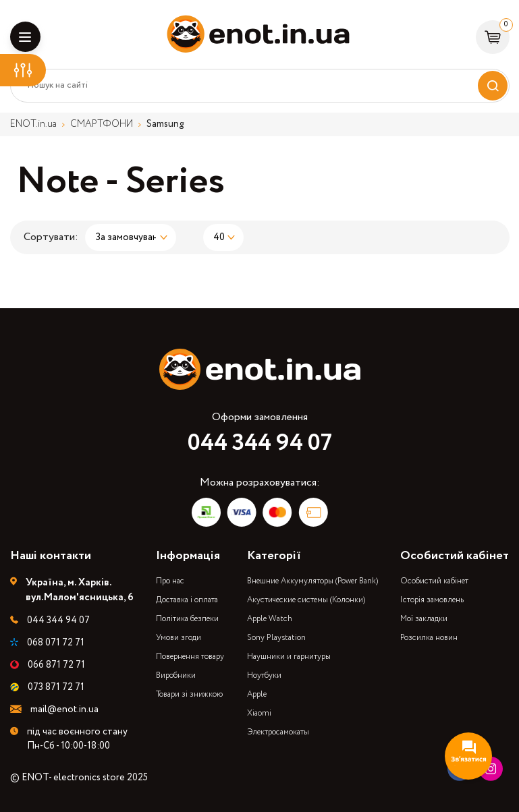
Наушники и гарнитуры (289, 657)
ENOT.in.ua (33, 124)
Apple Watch (270, 619)
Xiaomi (259, 713)
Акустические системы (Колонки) (306, 600)
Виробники (176, 675)
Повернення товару (190, 657)
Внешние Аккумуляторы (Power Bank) (312, 581)
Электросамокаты (278, 732)
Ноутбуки (264, 675)
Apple (257, 694)
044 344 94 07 (260, 443)
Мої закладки (424, 619)
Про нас (170, 581)
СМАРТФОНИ (102, 124)
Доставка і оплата (187, 600)
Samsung (165, 124)
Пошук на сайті (58, 85)
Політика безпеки (187, 619)
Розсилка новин (429, 638)
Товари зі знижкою (189, 694)
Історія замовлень (432, 600)
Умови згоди (179, 638)
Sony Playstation (276, 638)
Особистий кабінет (434, 581)
